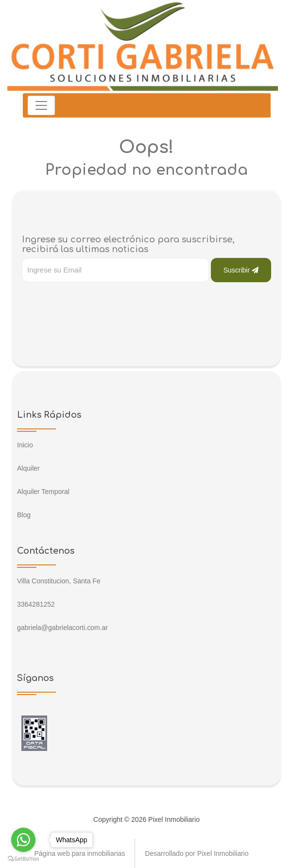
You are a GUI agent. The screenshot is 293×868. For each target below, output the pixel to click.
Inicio (25, 445)
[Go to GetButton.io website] (23, 858)
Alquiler (28, 468)
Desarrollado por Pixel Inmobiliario (197, 853)
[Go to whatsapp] (23, 840)
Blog (24, 515)
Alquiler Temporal (43, 492)
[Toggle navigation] (41, 105)
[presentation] (96, 302)
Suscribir (241, 270)
